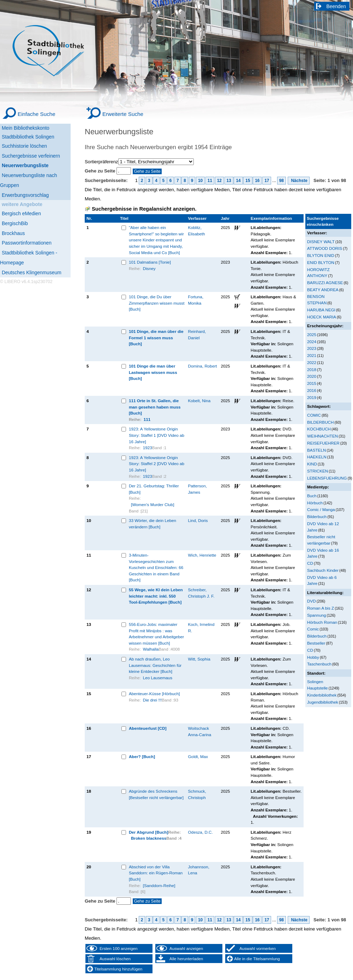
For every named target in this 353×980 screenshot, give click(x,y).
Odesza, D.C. (201, 832)
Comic (313, 629)
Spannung (316, 615)
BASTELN (316, 450)
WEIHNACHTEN (322, 436)
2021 (312, 355)
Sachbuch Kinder (323, 570)
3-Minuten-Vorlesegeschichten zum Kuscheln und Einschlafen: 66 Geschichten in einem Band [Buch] (156, 567)
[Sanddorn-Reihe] (159, 885)
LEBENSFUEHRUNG (327, 478)
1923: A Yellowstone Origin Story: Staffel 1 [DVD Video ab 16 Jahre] (157, 435)
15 (248, 181)
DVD (312, 601)
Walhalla (151, 649)
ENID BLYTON (321, 262)
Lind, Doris (198, 520)
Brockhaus (13, 233)
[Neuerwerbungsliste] (35, 165)
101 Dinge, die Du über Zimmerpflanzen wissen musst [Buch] (157, 303)
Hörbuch (315, 503)
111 (147, 419)
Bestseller (316, 643)
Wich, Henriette (202, 555)
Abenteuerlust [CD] (148, 728)
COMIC (314, 415)
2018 (312, 369)
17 (267, 181)
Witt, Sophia (199, 659)
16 (257, 181)
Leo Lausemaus (158, 678)
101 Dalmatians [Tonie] (150, 262)
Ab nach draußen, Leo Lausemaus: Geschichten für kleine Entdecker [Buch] (155, 665)
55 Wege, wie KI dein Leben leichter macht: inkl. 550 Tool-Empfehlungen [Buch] (156, 596)
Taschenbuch (319, 664)
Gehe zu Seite (101, 171)
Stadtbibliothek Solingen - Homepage (29, 258)
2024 (312, 342)
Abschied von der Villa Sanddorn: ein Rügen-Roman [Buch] (156, 873)
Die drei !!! (152, 700)
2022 (312, 362)
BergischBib (15, 223)
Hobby (313, 657)
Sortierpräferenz (101, 162)
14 (238, 181)
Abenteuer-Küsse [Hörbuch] (154, 694)
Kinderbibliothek (322, 695)
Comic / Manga (321, 509)
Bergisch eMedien (21, 213)
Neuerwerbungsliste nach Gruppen (28, 180)
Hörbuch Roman (322, 622)
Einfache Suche (37, 114)
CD (310, 563)
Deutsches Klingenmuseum (32, 272)
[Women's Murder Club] (153, 504)
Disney (149, 268)
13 (229, 181)
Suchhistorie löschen (24, 146)
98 (282, 181)
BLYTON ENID (321, 255)
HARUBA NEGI (321, 310)
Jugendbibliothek (323, 702)
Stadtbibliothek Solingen (28, 137)
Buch (312, 496)
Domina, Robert (203, 366)
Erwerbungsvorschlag (25, 195)
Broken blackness (149, 838)
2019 (312, 397)
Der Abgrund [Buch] (149, 832)
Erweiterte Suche (123, 114)
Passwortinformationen (27, 243)
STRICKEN (318, 471)
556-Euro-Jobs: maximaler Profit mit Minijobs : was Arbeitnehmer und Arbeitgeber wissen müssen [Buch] (156, 634)
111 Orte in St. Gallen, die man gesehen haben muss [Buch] (155, 407)
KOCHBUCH (319, 429)
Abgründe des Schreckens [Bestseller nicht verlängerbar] (156, 794)
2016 (312, 390)
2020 (312, 376)
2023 (312, 348)
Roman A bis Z (321, 608)
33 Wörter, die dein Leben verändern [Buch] (152, 524)
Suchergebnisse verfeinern (31, 156)
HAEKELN (317, 457)
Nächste (299, 181)
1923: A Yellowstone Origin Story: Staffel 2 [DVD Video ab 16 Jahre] (157, 464)
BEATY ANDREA (323, 290)
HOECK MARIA (322, 317)
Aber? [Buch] (142, 756)
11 (210, 181)
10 (200, 181)
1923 (148, 448)
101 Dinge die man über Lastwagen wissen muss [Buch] (153, 372)
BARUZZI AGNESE (325, 283)
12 (219, 181)
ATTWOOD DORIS (325, 248)
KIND (312, 464)
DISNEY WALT (321, 242)
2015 (312, 383)
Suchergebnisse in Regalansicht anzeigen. (144, 209)
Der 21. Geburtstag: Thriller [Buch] (154, 489)
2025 (312, 335)
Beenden (336, 6)
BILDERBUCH (321, 422)
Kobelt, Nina (199, 401)
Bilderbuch (317, 517)
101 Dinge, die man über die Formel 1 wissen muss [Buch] (156, 338)
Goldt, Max (198, 756)
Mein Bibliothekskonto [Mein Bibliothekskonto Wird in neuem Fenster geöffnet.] (26, 128)
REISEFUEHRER (323, 443)
